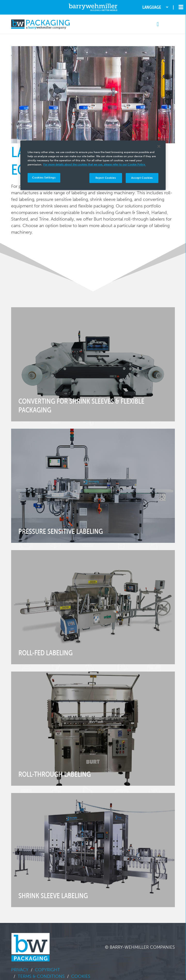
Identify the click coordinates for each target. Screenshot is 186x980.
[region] (93, 165)
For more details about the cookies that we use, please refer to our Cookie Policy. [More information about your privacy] (95, 165)
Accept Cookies (142, 178)
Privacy (20, 970)
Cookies (81, 976)
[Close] (159, 146)
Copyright (47, 970)
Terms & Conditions (41, 976)
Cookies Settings (44, 178)
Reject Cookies (106, 178)
